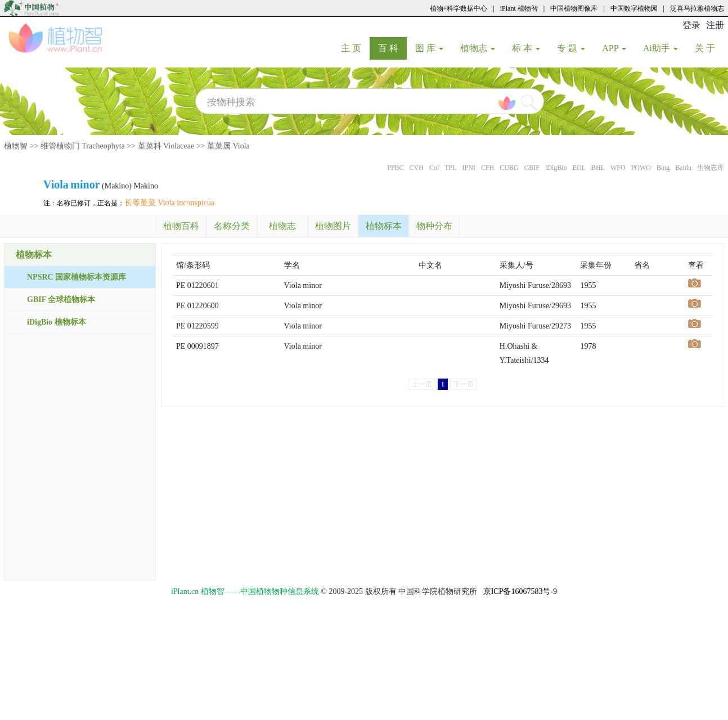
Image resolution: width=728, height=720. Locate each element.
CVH (417, 168)
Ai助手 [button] (660, 48)
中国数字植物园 (634, 8)
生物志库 (711, 168)
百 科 (392, 48)
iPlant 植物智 (519, 8)
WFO (618, 168)
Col (434, 168)
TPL (450, 168)
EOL (579, 168)
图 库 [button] (429, 48)
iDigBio (556, 168)
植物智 (16, 146)
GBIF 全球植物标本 (61, 300)
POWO (641, 168)
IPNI (469, 168)
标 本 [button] (526, 48)
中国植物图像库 (574, 8)
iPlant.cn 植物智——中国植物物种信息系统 (245, 591)
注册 (715, 25)
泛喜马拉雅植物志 (697, 8)
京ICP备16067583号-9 (520, 591)
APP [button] (614, 48)
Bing (663, 168)
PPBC (395, 168)
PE (181, 285)
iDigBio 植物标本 (57, 322)
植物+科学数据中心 (459, 8)
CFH (487, 168)
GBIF (532, 168)
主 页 (355, 48)
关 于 (709, 48)
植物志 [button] (478, 48)
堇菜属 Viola (228, 146)
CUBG (509, 168)
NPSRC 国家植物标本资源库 (77, 277)
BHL (598, 168)
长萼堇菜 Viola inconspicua (169, 203)
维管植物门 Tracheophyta (83, 146)
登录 (691, 25)
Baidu (683, 168)
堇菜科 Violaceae (166, 146)
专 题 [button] (571, 48)
